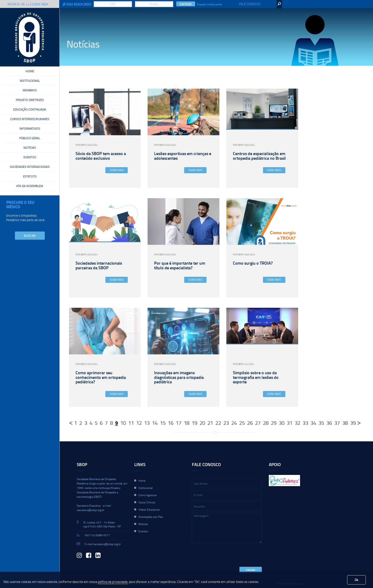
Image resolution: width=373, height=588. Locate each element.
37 (337, 423)
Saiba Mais (117, 170)
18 (186, 423)
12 (139, 423)
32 (297, 423)
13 (147, 423)
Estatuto (30, 171)
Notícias (30, 144)
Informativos (30, 126)
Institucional (30, 80)
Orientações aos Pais (151, 517)
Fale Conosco (250, 4)
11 (131, 423)
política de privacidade (113, 582)
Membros (30, 89)
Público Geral (30, 135)
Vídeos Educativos (149, 510)
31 (290, 423)
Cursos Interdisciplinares (30, 117)
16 (171, 423)
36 (329, 423)
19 (194, 423)
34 (313, 423)
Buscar (30, 230)
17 (179, 423)
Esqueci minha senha (209, 4)
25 (242, 423)
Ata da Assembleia (30, 180)
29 (274, 423)
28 (266, 423)
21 (210, 423)
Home (30, 71)
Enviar (250, 570)
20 (202, 423)
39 (353, 423)
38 (345, 423)
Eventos (30, 153)
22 (218, 423)
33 (305, 423)
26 (250, 423)
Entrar (186, 4)
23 (226, 423)
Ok (356, 580)
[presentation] (227, 555)
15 (163, 423)
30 (282, 423)
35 (321, 423)
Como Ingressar (148, 495)
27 (258, 423)
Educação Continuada (30, 107)
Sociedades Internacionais (30, 162)
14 (155, 423)
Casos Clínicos (147, 502)
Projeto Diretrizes (30, 98)
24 (234, 423)
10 (123, 423)
